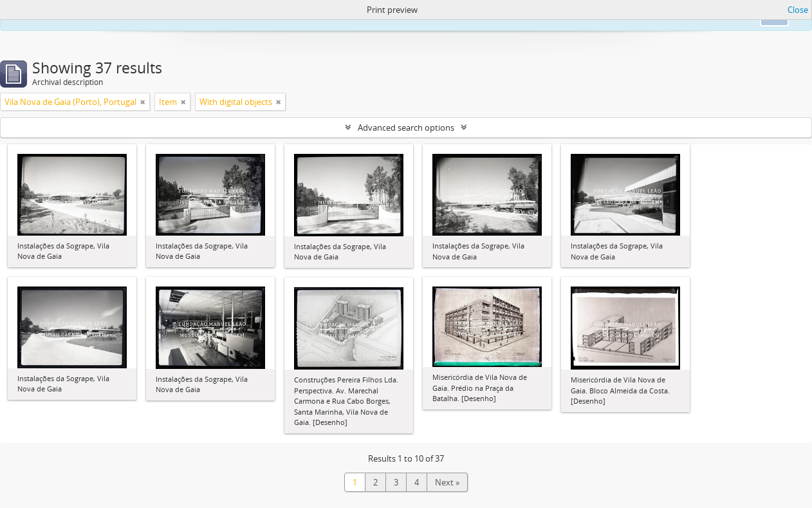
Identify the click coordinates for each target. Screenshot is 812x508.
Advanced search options (406, 127)
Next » (447, 482)
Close (798, 10)
